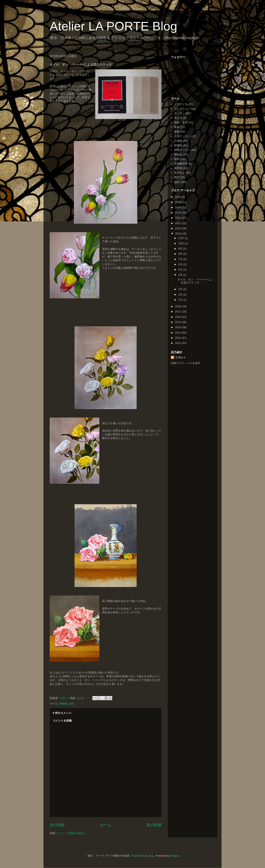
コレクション (182, 109)
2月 (181, 295)
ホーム (106, 825)
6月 (181, 264)
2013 (178, 333)
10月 (181, 243)
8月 (181, 254)
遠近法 (178, 118)
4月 (181, 275)
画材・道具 (181, 122)
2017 (178, 312)
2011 (178, 343)
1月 (181, 300)
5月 (181, 270)
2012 (178, 338)
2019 (178, 234)
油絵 (71, 704)
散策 (177, 127)
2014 (178, 327)
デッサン (179, 113)
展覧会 (178, 154)
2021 (178, 223)
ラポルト (180, 357)
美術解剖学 (181, 164)
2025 (178, 202)
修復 (177, 131)
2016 (178, 317)
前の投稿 (154, 825)
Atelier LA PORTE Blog (113, 26)
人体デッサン (182, 136)
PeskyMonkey (139, 856)
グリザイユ (181, 104)
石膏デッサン (182, 150)
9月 (181, 249)
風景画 (178, 168)
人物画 (178, 141)
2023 (178, 213)
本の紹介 (179, 173)
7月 (181, 259)
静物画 (63, 704)
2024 (178, 207)
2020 (178, 228)
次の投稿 (57, 825)
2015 (178, 322)
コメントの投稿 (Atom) (70, 833)
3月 (181, 289)
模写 (177, 177)
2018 (178, 306)
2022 (178, 218)
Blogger (175, 856)
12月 (181, 238)
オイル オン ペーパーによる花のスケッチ (195, 281)
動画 (177, 159)
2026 (178, 197)
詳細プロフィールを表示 (186, 363)
